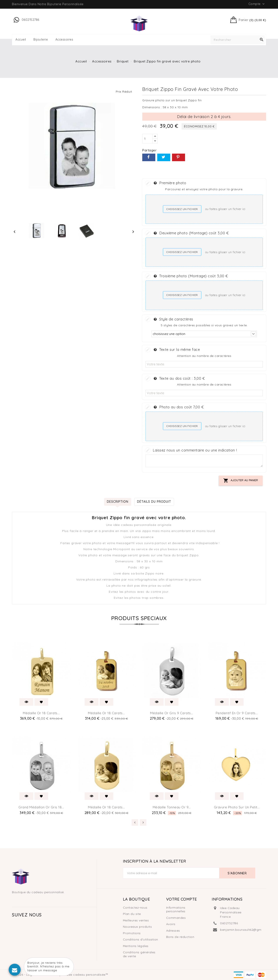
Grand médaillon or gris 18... (41, 807)
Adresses (173, 931)
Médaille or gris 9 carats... (172, 713)
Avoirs (171, 924)
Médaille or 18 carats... (41, 713)
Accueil (21, 40)
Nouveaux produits (137, 927)
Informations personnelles (176, 909)
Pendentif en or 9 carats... (237, 713)
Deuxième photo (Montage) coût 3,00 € (191, 233)
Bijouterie (41, 40)
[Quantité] (147, 139)
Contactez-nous (135, 908)
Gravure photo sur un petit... (237, 807)
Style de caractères (174, 319)
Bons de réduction (180, 937)
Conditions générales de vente (139, 954)
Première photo (170, 183)
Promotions (132, 933)
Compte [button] (257, 4)
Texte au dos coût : (179, 378)
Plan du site (132, 914)
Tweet (164, 157)
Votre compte (182, 899)
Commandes (176, 918)
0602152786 (229, 923)
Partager (149, 157)
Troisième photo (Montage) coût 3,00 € (191, 276)
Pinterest (179, 157)
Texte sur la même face (177, 349)
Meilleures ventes (136, 920)
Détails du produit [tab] (154, 502)
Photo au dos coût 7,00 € (179, 407)
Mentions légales (136, 946)
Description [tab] (118, 502)
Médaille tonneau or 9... (172, 807)
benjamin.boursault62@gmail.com (246, 930)
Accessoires (64, 40)
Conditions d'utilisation (141, 939)
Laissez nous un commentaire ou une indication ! (195, 450)
